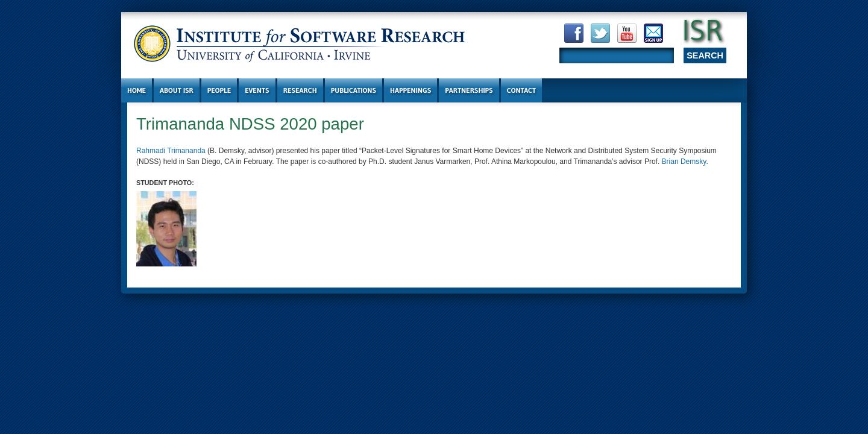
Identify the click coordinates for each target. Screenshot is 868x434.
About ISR (177, 90)
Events (257, 90)
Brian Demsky (684, 162)
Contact (522, 90)
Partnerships (469, 90)
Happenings (410, 90)
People (219, 90)
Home (137, 90)
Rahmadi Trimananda (171, 151)
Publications (354, 90)
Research (300, 90)
